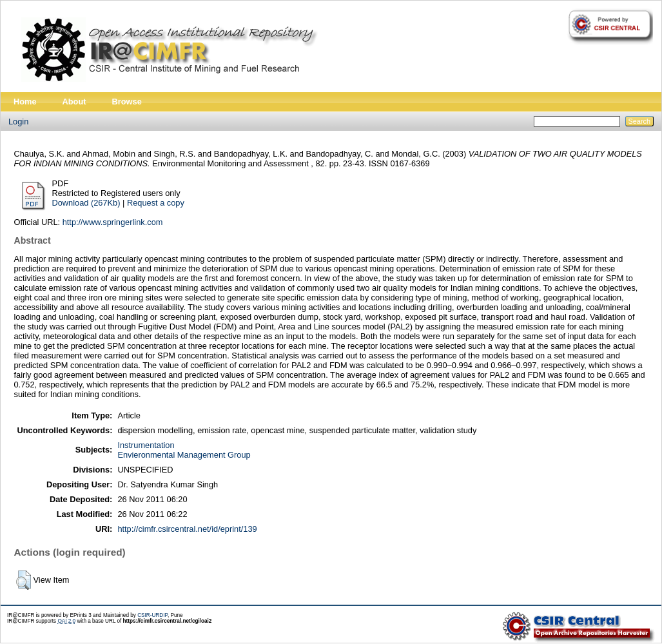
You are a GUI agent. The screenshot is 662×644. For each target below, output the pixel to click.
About (74, 102)
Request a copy (156, 203)
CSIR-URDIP (152, 615)
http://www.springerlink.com (113, 222)
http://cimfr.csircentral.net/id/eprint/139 (187, 529)
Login (18, 122)
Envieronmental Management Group (184, 455)
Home (25, 102)
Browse (127, 102)
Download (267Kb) (86, 203)
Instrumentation (146, 445)
